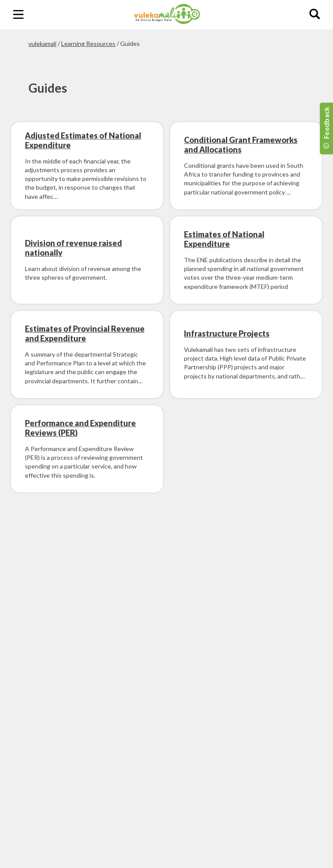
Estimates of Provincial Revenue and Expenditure (85, 333)
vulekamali (42, 43)
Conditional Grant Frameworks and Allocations (241, 145)
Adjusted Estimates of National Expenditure (83, 140)
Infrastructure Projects (227, 333)
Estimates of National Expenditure (224, 239)
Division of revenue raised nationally (73, 248)
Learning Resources (88, 43)
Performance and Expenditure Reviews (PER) (80, 428)
